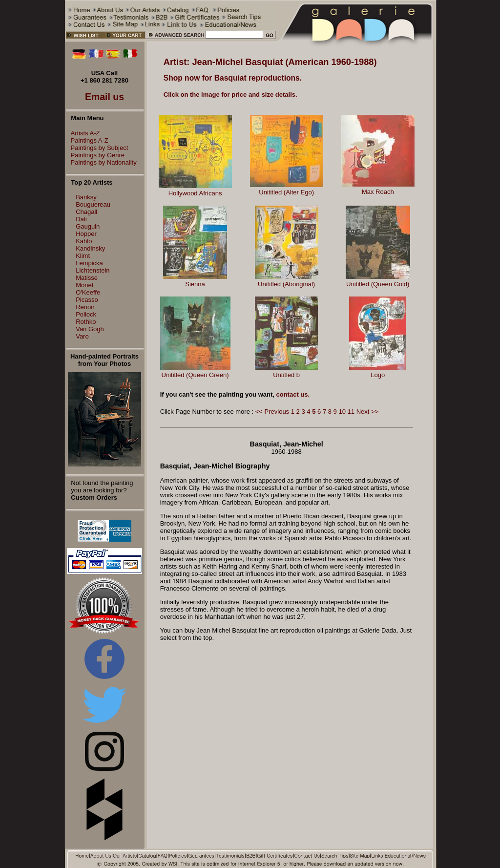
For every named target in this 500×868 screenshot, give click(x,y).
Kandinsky (90, 248)
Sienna (195, 284)
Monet (84, 285)
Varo (82, 336)
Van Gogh (90, 329)
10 (342, 412)
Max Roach (378, 192)
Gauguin (88, 226)
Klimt (83, 256)
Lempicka (89, 263)
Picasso (87, 300)
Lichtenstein (93, 270)
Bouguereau (93, 204)
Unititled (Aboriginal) (286, 284)
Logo (378, 375)
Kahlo (84, 241)
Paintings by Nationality (101, 162)
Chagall (86, 212)
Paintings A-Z (87, 140)
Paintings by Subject (97, 148)
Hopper (86, 234)
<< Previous (272, 412)
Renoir (85, 307)
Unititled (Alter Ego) (286, 192)
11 (351, 412)
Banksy (86, 197)
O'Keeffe (88, 292)
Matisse (87, 278)
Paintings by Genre (95, 155)
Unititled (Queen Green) (195, 375)
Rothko (86, 322)
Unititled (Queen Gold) (378, 284)
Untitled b (286, 375)
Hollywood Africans (195, 193)
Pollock (86, 314)
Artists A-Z (83, 133)
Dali (81, 219)
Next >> (368, 412)
